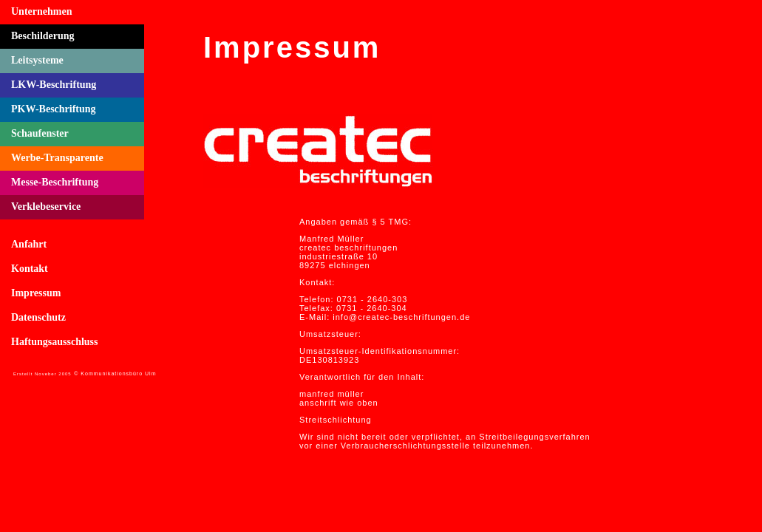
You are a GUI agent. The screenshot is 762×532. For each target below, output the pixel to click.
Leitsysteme (37, 60)
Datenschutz (38, 317)
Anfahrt (29, 244)
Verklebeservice (46, 207)
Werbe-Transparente (57, 158)
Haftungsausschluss (55, 342)
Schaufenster (40, 133)
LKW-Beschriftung (54, 85)
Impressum (36, 293)
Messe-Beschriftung (55, 182)
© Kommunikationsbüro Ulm (115, 374)
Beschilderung (43, 36)
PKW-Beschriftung (54, 109)
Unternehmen (41, 11)
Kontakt (30, 269)
